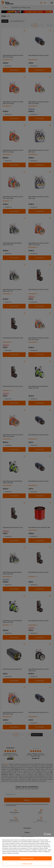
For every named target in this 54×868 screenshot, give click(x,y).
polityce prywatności (24, 845)
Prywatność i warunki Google (34, 847)
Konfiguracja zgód (27, 864)
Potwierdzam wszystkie (27, 858)
